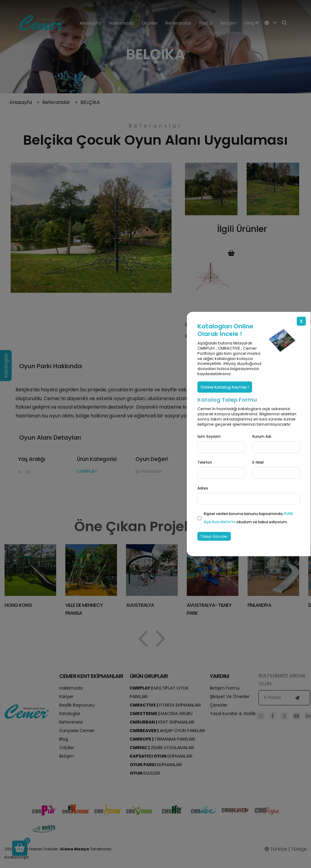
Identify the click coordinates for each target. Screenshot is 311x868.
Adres (203, 488)
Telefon (205, 462)
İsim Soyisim (209, 436)
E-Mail (258, 462)
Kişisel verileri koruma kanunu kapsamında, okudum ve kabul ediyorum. (248, 518)
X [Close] (301, 321)
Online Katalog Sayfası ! (225, 387)
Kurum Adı (262, 436)
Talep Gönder (214, 536)
